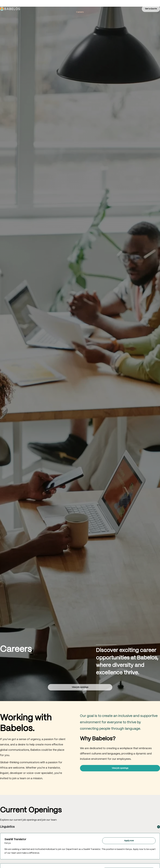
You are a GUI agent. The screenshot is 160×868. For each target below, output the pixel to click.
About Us (60, 5)
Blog (100, 5)
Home (47, 5)
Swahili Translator (15, 839)
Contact (111, 5)
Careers (80, 12)
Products (88, 5)
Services (74, 5)
